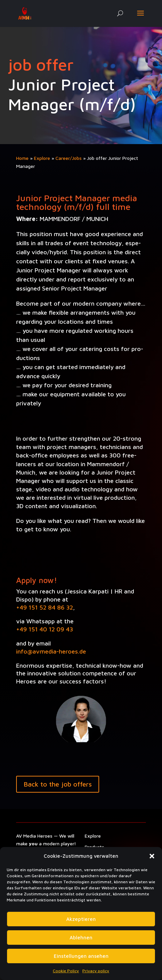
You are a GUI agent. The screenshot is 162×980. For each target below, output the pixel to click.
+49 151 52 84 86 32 (45, 607)
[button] (152, 856)
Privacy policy (96, 971)
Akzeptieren (81, 919)
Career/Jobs (69, 158)
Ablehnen (81, 938)
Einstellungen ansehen (81, 956)
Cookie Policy (66, 971)
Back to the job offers (58, 784)
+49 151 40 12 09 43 (45, 629)
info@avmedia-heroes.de (51, 651)
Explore (42, 158)
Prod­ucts (94, 847)
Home (22, 158)
